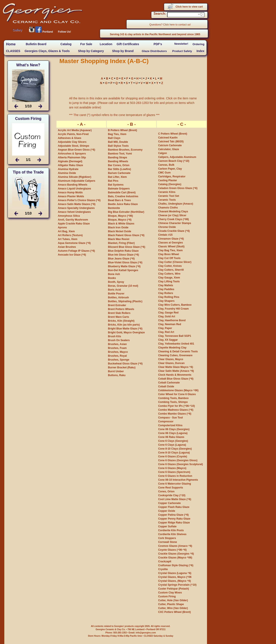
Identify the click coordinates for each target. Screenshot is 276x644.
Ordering (198, 44)
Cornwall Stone (167, 542)
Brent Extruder (117, 305)
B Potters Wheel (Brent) (123, 130)
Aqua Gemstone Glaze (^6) (74, 243)
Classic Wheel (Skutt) (171, 246)
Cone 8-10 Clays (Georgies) (175, 449)
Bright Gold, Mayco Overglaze (126, 332)
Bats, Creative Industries (123, 196)
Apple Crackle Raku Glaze (74, 224)
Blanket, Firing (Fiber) (121, 243)
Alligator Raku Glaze (70, 165)
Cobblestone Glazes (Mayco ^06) (178, 390)
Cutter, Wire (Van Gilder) (173, 608)
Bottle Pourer (116, 294)
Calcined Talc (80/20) (171, 142)
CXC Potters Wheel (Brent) (174, 612)
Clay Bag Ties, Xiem (170, 250)
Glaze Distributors (154, 51)
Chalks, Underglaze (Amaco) (176, 204)
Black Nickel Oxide (120, 231)
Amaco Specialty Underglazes (76, 208)
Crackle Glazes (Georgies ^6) (176, 554)
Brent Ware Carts (119, 317)
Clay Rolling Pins (169, 297)
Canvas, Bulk (166, 165)
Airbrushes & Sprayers (72, 154)
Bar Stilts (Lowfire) (120, 169)
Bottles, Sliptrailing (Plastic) (125, 301)
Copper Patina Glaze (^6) (173, 515)
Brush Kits (115, 336)
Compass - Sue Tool (170, 418)
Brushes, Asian (117, 344)
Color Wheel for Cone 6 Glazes (177, 394)
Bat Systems (116, 185)
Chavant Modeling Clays (173, 211)
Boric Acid (114, 290)
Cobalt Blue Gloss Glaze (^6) (176, 379)
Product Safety (182, 51)
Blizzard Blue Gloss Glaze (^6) (127, 247)
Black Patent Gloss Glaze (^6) (126, 235)
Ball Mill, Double (118, 142)
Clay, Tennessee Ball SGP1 (175, 336)
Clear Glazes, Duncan (171, 363)
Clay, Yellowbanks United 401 (176, 344)
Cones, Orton (166, 491)
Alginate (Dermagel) (70, 161)
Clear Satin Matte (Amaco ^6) (176, 371)
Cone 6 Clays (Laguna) (172, 445)
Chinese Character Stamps (175, 223)
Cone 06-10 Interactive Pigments (178, 480)
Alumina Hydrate (68, 169)
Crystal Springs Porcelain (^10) (177, 585)
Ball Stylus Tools (118, 146)
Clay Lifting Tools (169, 281)
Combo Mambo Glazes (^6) (175, 414)
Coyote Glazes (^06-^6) (172, 550)
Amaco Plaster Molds (71, 196)
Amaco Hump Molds (70, 192)
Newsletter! (181, 44)
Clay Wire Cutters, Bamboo (175, 305)
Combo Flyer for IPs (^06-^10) (176, 406)
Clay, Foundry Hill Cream (173, 309)
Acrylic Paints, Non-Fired (73, 134)
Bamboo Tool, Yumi (120, 154)
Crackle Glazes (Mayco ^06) (175, 558)
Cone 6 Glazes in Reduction (175, 476)
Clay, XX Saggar (168, 340)
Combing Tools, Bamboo (173, 398)
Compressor (166, 421)
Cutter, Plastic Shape (171, 604)
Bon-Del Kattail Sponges (123, 270)
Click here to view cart (189, 7)
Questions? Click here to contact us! (170, 25)
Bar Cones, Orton (119, 165)
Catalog (66, 44)
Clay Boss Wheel (169, 254)
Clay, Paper (165, 328)
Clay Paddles (166, 289)
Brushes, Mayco (118, 352)
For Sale (86, 44)
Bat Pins (113, 181)
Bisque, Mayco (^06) (121, 216)
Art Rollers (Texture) (70, 235)
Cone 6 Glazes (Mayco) (172, 468)
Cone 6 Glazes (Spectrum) (174, 472)
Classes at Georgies (170, 243)
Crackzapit (165, 561)
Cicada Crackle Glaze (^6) (174, 231)
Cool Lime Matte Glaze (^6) (175, 499)
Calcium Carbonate (170, 145)
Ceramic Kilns (167, 192)
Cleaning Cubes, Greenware (175, 355)
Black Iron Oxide (118, 227)
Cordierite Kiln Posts (171, 530)
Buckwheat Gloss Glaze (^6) (125, 364)
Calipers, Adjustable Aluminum (177, 157)
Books (112, 278)
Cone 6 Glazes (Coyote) (172, 456)
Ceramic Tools (167, 200)
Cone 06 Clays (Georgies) (174, 429)
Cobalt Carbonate (169, 383)
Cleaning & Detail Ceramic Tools (178, 351)
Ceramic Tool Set (169, 196)
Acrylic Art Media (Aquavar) (75, 130)
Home (11, 44)
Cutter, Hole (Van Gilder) (173, 600)
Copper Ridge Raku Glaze (174, 523)
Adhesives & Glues (70, 138)
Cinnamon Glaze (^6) (171, 239)
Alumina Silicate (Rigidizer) (74, 177)
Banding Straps (118, 157)
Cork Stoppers (167, 538)
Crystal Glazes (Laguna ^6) (175, 573)
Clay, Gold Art (167, 316)
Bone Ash (114, 274)
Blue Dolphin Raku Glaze (123, 251)
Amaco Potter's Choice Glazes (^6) (79, 200)
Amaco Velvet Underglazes (74, 212)
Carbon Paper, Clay (170, 169)
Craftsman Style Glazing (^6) (176, 565)
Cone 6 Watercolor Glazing (174, 484)
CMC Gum (164, 173)
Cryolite (163, 569)
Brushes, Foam (117, 348)
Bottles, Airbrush (118, 297)
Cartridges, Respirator (172, 177)
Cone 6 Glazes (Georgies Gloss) (178, 460)
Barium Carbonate (119, 173)
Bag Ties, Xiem (117, 134)
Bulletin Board (36, 44)
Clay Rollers (165, 293)
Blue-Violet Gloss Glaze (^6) (125, 262)
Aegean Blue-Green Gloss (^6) (76, 150)
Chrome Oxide (167, 227)
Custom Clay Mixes (170, 593)
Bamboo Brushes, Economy (125, 150)
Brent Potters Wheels (121, 309)
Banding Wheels (118, 161)
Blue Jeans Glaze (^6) (121, 259)
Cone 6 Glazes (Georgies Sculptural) (180, 464)
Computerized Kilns (170, 425)
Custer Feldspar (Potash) (173, 589)
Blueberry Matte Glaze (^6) (124, 266)
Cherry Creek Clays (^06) (173, 219)
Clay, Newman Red (169, 324)
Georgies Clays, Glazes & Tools (47, 51)
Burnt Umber (116, 371)
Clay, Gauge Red (168, 313)
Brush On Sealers (119, 340)
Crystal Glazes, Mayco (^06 (175, 577)
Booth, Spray (116, 282)
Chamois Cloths (168, 208)
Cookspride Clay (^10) (172, 495)
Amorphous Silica (69, 216)
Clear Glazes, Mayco (171, 359)
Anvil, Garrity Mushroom (73, 220)
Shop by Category (91, 51)
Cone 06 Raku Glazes (171, 437)
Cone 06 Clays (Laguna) (173, 433)
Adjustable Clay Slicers (72, 142)
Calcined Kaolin (168, 138)
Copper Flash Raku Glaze (174, 507)
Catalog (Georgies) (170, 184)
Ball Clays (114, 138)
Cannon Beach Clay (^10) (174, 161)
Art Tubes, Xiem (67, 239)
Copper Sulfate (167, 526)
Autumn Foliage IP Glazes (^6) (76, 251)
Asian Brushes (67, 247)
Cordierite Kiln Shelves (172, 534)
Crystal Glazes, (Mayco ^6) (174, 581)
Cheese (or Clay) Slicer (172, 215)
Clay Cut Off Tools (169, 258)
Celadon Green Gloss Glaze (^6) (178, 188)
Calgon (162, 153)
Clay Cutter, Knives (170, 266)
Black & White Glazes (121, 224)
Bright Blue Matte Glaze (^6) (125, 329)
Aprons (62, 227)
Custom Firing (167, 596)
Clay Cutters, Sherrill (171, 270)
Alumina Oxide (67, 173)
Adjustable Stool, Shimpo (73, 146)
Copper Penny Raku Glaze (174, 519)
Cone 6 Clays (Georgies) (173, 441)
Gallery (17, 30)
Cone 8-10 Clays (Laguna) (174, 453)
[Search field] (186, 15)
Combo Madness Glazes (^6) (176, 410)
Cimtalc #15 (165, 235)
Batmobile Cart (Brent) (122, 192)
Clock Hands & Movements (175, 375)
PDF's (158, 44)
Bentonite (114, 208)
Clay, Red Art (166, 332)
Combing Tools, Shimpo (173, 402)
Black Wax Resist (119, 239)
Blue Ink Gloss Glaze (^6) (124, 255)
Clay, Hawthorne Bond (172, 320)
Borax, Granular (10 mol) (123, 286)
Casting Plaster (167, 180)
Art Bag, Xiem (66, 231)
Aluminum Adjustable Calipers (77, 181)
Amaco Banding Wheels (73, 185)
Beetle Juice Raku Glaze (123, 204)
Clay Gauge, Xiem (169, 278)
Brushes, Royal (117, 356)
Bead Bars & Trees (119, 200)
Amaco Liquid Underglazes (74, 189)
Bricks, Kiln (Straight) (121, 321)
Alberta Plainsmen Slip (72, 157)
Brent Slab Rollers (119, 313)
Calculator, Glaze (169, 149)
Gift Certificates (128, 44)
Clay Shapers (166, 301)
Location (106, 44)
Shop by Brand (123, 51)
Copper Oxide (167, 511)
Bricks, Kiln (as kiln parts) (124, 325)
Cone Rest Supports (170, 488)
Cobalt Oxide (166, 386)
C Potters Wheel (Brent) (173, 134)
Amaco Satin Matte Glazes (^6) (77, 204)
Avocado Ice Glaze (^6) (72, 255)
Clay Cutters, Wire (169, 274)
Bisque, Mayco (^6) (120, 220)
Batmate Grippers (119, 189)
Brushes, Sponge (119, 360)
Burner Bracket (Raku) (122, 367)
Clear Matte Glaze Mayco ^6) (176, 367)
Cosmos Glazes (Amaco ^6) (175, 546)
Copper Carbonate (169, 503)
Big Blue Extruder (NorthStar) (126, 212)
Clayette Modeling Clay (172, 348)
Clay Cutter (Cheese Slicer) (175, 262)
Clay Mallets (165, 285)
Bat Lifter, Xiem (117, 177)
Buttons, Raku (117, 375)
